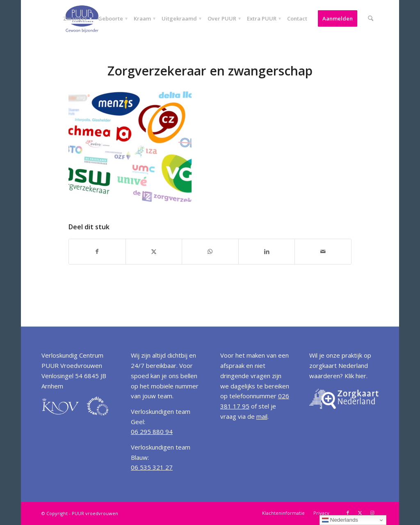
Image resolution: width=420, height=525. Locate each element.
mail (262, 416)
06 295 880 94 (152, 431)
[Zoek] (371, 18)
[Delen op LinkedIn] (267, 251)
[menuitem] (75, 18)
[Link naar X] (360, 513)
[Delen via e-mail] (323, 251)
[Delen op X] (154, 251)
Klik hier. (356, 376)
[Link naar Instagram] (372, 513)
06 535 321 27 (152, 467)
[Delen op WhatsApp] (210, 251)
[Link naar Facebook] (348, 513)
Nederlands (340, 520)
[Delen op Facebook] (97, 251)
